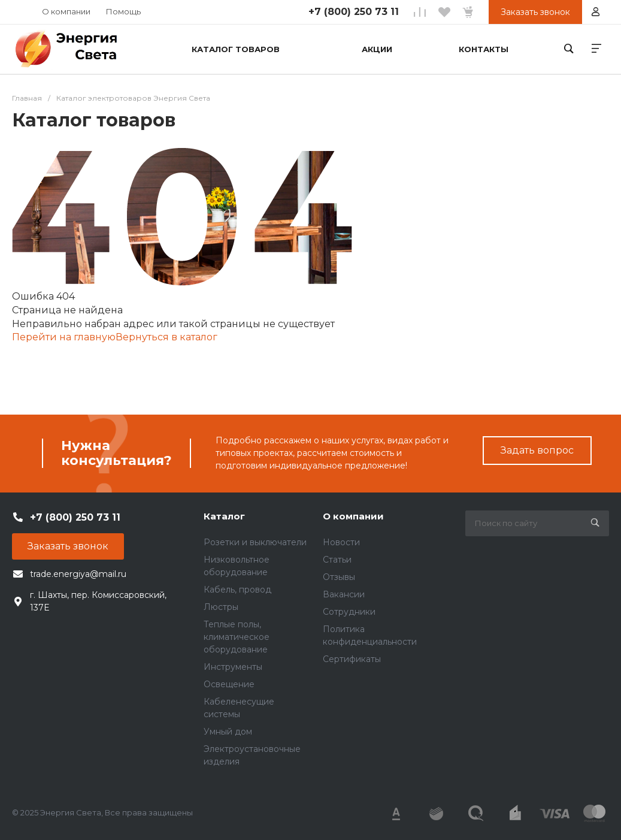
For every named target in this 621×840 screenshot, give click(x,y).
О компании (66, 11)
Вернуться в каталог (166, 337)
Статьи (337, 560)
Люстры (221, 607)
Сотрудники (349, 612)
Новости (341, 542)
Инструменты (233, 667)
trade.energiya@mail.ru (78, 574)
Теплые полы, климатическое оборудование (237, 637)
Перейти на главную (64, 337)
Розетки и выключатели (255, 542)
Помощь (123, 11)
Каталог (224, 516)
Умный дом (228, 732)
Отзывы (339, 577)
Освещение (229, 684)
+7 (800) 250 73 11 (354, 12)
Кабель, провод (237, 590)
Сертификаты (352, 659)
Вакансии (344, 594)
